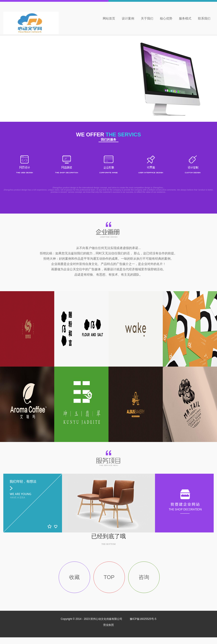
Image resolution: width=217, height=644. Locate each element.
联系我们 (204, 18)
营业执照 (108, 625)
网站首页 (109, 18)
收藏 (74, 577)
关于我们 (147, 18)
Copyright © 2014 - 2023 (92, 619)
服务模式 (185, 18)
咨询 (144, 577)
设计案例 (128, 18)
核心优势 (166, 18)
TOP (109, 577)
